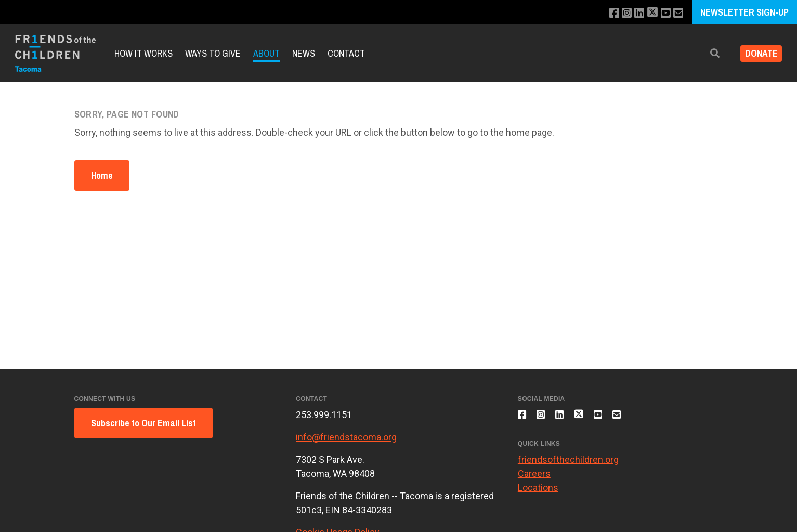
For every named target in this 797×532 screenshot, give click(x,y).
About (266, 53)
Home (102, 176)
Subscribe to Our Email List (143, 423)
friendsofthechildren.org (568, 466)
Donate (757, 53)
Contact (346, 53)
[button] (707, 53)
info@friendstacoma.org (346, 437)
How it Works (143, 53)
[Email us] (677, 13)
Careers (534, 480)
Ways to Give (213, 53)
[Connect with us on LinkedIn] (633, 13)
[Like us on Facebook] (605, 13)
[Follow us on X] (648, 13)
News (304, 53)
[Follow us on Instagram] (619, 13)
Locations (538, 494)
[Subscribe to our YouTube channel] (663, 13)
